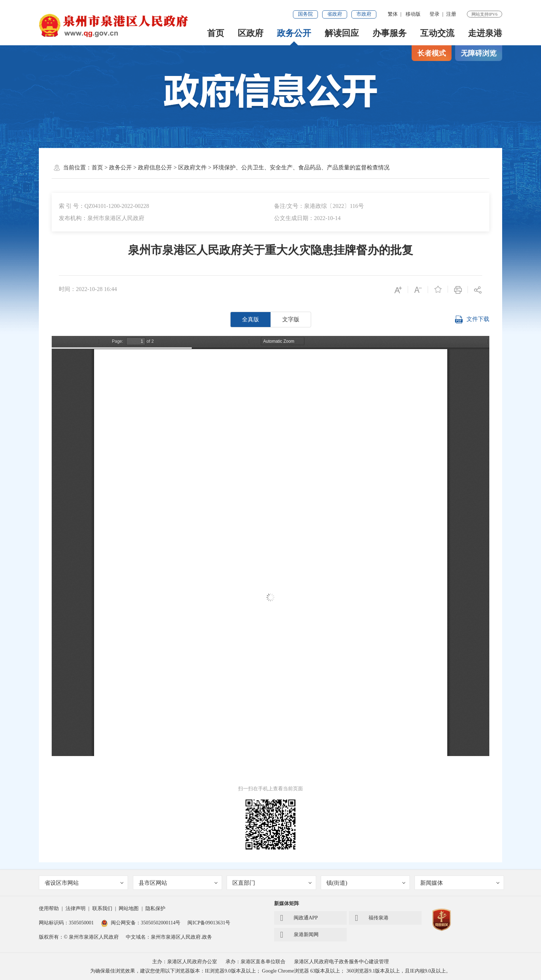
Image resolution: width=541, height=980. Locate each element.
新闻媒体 (460, 883)
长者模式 (432, 53)
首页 (216, 33)
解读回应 (342, 33)
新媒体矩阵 (287, 904)
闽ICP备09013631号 (209, 923)
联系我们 (102, 908)
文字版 (291, 319)
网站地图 (129, 908)
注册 (451, 14)
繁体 (393, 14)
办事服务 (390, 33)
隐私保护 (155, 908)
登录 (434, 14)
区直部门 (272, 883)
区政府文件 (192, 167)
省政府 (335, 14)
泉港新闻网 (299, 935)
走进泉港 (485, 33)
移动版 (413, 14)
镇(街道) (366, 883)
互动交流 (437, 33)
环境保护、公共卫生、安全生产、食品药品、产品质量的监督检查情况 (301, 167)
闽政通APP (299, 918)
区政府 (251, 33)
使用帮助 (49, 908)
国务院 (305, 14)
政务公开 (294, 33)
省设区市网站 (84, 883)
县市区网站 (178, 883)
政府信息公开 (155, 167)
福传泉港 (372, 918)
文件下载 (472, 320)
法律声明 (76, 908)
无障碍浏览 (479, 53)
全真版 (251, 319)
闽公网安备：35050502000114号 (141, 923)
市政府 (364, 14)
